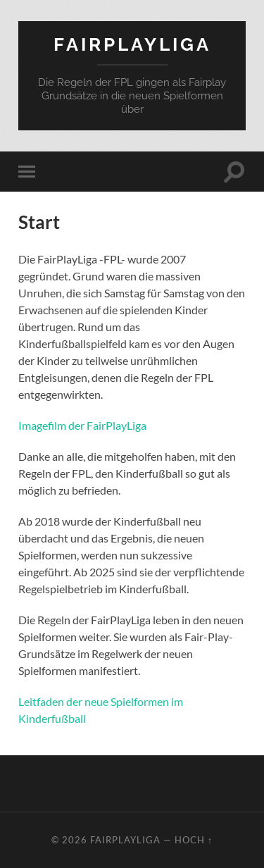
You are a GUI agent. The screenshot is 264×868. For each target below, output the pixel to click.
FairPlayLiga (132, 44)
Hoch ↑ (194, 840)
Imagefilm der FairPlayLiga (82, 425)
